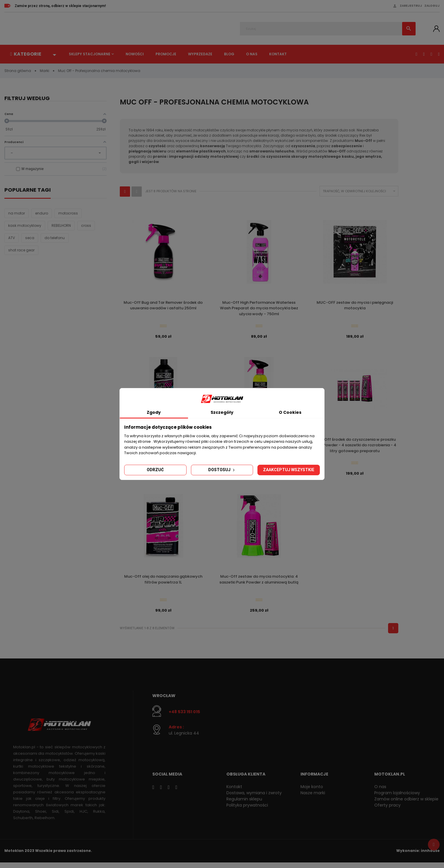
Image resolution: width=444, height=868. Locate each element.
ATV (12, 238)
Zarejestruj (411, 6)
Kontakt (278, 54)
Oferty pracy (387, 811)
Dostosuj (222, 470)
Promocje (166, 54)
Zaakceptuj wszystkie (289, 470)
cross (86, 226)
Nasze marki (313, 798)
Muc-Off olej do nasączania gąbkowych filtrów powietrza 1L (163, 583)
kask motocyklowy (25, 226)
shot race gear (21, 251)
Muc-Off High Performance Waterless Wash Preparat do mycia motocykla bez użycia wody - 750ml (259, 308)
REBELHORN (61, 226)
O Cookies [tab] (290, 412)
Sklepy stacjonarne (90, 54)
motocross (68, 214)
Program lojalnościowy (397, 798)
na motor (17, 214)
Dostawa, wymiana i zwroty (254, 798)
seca (30, 238)
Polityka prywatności (247, 811)
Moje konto (312, 792)
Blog (229, 54)
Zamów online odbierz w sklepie (406, 804)
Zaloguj (432, 6)
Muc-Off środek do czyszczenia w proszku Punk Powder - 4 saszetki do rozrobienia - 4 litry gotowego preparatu (355, 447)
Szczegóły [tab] (222, 412)
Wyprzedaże (200, 54)
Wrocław (164, 701)
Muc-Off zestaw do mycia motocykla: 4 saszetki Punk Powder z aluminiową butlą (259, 583)
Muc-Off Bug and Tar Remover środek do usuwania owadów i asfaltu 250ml (163, 306)
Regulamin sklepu (244, 804)
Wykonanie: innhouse (418, 856)
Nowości (135, 54)
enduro (42, 214)
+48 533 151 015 (184, 717)
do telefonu (55, 238)
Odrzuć (155, 470)
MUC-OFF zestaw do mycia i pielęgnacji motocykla (355, 306)
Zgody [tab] (154, 412)
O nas (252, 54)
